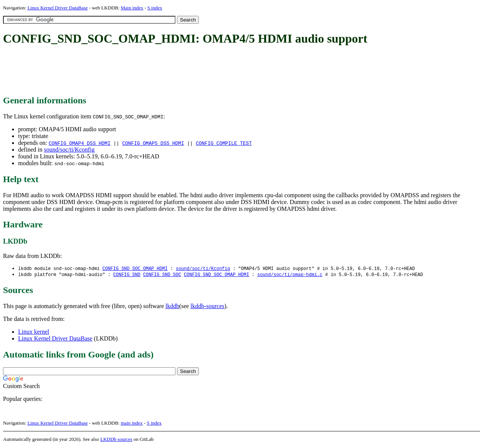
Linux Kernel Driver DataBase (58, 8)
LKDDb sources (116, 440)
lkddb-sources (208, 307)
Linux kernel (34, 332)
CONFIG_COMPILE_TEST (224, 143)
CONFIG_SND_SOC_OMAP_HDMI (135, 269)
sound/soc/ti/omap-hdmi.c (290, 275)
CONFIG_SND (127, 275)
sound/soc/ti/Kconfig (69, 150)
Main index (132, 8)
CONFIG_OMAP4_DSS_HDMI (80, 143)
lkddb (172, 307)
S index (155, 8)
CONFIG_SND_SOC (162, 275)
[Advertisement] (140, 71)
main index (132, 424)
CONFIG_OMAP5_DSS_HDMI (153, 143)
